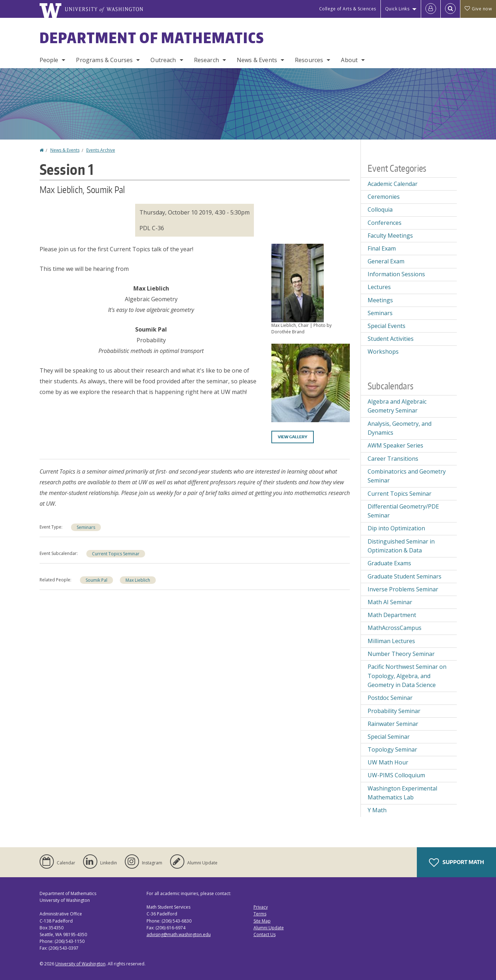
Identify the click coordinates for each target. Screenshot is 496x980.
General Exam (386, 261)
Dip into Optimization (396, 528)
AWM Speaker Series (395, 445)
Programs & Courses (104, 60)
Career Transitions (393, 459)
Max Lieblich (138, 580)
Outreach (163, 60)
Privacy (261, 907)
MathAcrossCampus (395, 628)
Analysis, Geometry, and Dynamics (400, 428)
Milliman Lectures (391, 641)
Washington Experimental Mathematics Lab (402, 793)
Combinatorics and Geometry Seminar (407, 476)
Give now (478, 9)
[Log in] (431, 9)
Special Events (387, 326)
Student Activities (391, 339)
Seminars (86, 527)
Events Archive (101, 150)
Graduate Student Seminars (405, 576)
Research (206, 60)
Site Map (262, 921)
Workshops (383, 352)
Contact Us (265, 934)
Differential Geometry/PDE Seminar (403, 511)
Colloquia (380, 209)
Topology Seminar (392, 749)
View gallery (293, 437)
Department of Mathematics (152, 38)
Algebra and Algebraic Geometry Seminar (397, 406)
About (349, 60)
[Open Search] (450, 9)
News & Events (257, 60)
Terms (260, 914)
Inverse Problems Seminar (403, 589)
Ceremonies (384, 197)
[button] (298, 282)
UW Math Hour (388, 762)
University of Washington (80, 964)
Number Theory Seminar (401, 654)
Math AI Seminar (390, 602)
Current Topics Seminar (116, 554)
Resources (309, 60)
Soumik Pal (96, 580)
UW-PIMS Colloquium (396, 775)
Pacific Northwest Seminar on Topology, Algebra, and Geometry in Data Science (407, 676)
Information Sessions (396, 274)
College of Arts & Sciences (348, 9)
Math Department (392, 615)
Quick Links (397, 9)
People (49, 60)
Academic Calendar (393, 184)
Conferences (385, 223)
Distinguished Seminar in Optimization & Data (401, 546)
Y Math (377, 810)
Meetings (380, 300)
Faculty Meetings (390, 236)
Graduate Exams (389, 563)
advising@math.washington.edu (179, 934)
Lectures (379, 287)
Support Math (456, 863)
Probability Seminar (394, 711)
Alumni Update (269, 928)
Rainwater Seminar (393, 724)
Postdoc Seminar (390, 698)
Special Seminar (389, 737)
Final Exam (382, 248)
